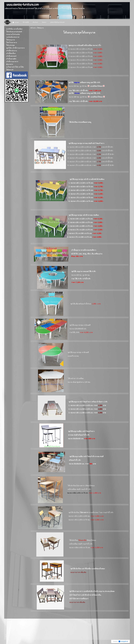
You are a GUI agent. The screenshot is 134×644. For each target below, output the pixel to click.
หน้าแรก (33, 28)
